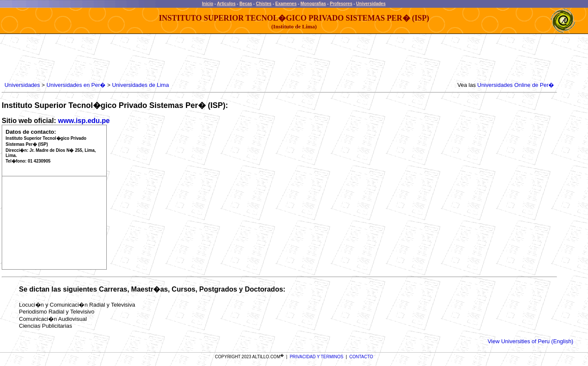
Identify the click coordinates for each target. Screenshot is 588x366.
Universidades (371, 4)
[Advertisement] (160, 58)
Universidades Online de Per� (516, 85)
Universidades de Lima (140, 85)
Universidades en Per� (76, 85)
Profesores (341, 4)
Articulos (226, 4)
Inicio (207, 4)
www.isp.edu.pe (84, 121)
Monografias (313, 4)
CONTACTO (361, 357)
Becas (246, 4)
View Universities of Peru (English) (531, 341)
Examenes (286, 4)
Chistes (263, 4)
